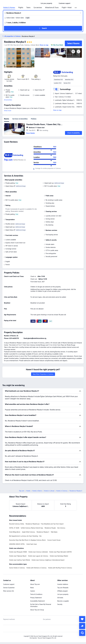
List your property (63, 594)
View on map (57, 110)
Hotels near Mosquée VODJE (18, 552)
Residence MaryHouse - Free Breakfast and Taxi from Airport (45, 524)
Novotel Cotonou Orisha (17, 524)
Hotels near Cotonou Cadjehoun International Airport (48, 560)
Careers (33, 591)
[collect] (82, 619)
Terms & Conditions (36, 594)
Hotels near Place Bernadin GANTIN (60, 552)
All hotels (60, 598)
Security (60, 604)
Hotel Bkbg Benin (15, 532)
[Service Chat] (82, 633)
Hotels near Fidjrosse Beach (18, 556)
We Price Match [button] (58, 45)
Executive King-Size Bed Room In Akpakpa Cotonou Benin (27, 540)
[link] (46, 3)
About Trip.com (35, 584)
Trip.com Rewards (63, 588)
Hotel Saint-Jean (32, 544)
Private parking (10, 183)
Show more (8, 111)
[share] (82, 626)
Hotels (28, 491)
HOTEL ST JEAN (14, 528)
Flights (21, 8)
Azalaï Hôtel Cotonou (28, 532)
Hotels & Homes (9, 8)
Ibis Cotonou (61, 528)
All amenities (8, 100)
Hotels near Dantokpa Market (59, 556)
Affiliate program (63, 591)
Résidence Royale (50, 528)
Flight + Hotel (67, 8)
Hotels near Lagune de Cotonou (38, 556)
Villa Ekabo (54, 532)
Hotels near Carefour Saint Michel (20, 560)
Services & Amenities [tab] (20, 119)
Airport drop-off (10, 186)
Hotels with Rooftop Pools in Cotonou (60, 568)
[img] (19, 58)
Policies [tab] (34, 119)
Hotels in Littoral (49, 491)
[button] (55, 3)
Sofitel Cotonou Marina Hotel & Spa (32, 528)
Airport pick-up (49, 183)
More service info (9, 591)
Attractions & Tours (52, 8)
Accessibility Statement (37, 601)
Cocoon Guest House (54, 540)
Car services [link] (38, 8)
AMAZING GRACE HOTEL (17, 544)
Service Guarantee (9, 588)
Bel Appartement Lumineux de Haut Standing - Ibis (25, 536)
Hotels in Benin (37, 491)
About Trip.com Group (37, 610)
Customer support (9, 584)
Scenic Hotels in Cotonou (17, 568)
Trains (28, 8)
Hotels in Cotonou (62, 491)
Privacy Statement (36, 598)
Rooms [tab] (7, 119)
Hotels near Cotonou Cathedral (38, 552)
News (32, 588)
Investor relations (63, 584)
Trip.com (22, 491)
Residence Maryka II (15, 42)
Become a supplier (63, 601)
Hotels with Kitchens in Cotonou (36, 568)
